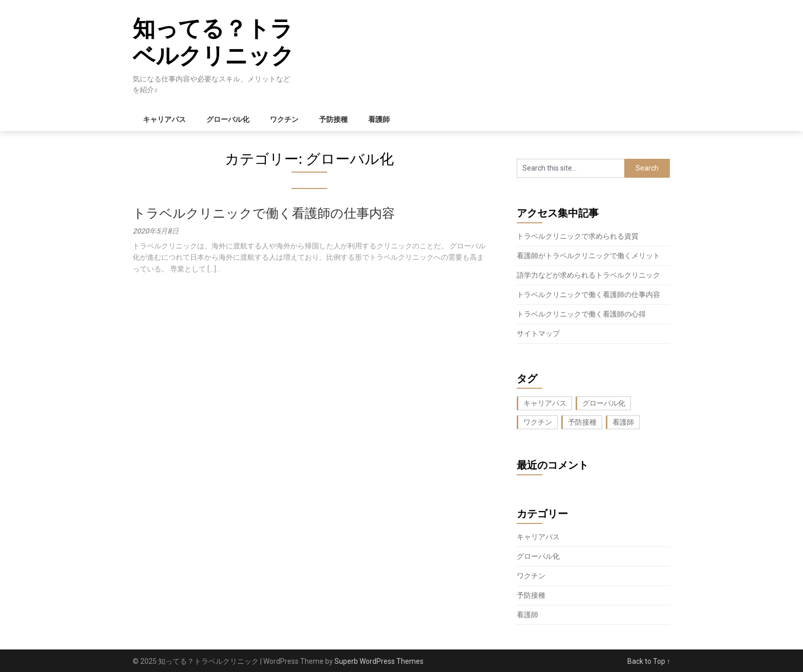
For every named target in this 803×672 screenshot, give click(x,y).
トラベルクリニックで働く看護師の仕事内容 (264, 213)
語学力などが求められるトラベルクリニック (588, 275)
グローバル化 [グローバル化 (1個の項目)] (604, 403)
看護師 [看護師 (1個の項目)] (623, 422)
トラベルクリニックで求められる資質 (578, 236)
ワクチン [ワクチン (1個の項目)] (538, 422)
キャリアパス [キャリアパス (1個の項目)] (545, 403)
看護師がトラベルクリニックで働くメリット (588, 256)
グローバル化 (228, 119)
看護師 (379, 119)
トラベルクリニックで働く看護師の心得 (581, 314)
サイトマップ (538, 333)
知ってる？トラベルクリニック (213, 42)
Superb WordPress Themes (379, 661)
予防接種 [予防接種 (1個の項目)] (582, 422)
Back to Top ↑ (649, 661)
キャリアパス (164, 119)
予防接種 (333, 119)
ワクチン (284, 119)
